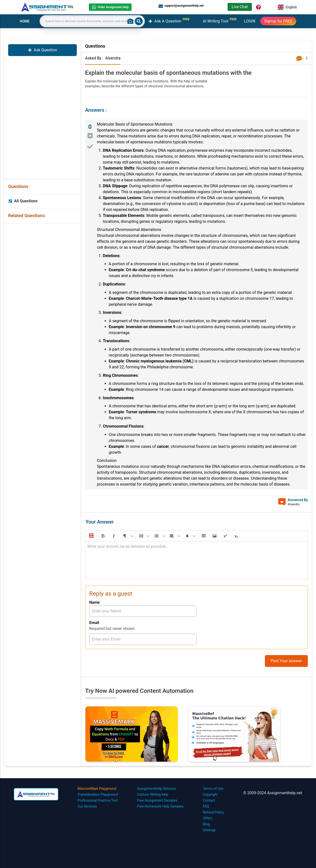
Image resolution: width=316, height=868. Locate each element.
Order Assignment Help (110, 7)
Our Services (87, 806)
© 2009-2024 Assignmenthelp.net (273, 793)
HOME (25, 21)
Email (94, 623)
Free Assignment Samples (157, 800)
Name (95, 602)
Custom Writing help (153, 794)
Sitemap (209, 830)
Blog (206, 824)
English (287, 7)
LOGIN (250, 21)
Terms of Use (213, 789)
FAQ (206, 806)
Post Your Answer (286, 661)
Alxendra (113, 58)
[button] (91, 536)
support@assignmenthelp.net (181, 6)
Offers (208, 818)
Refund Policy (213, 812)
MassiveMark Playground (97, 789)
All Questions (23, 201)
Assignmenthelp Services (156, 789)
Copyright (210, 794)
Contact (209, 800)
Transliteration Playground (98, 794)
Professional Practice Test (98, 800)
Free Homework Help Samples (160, 806)
